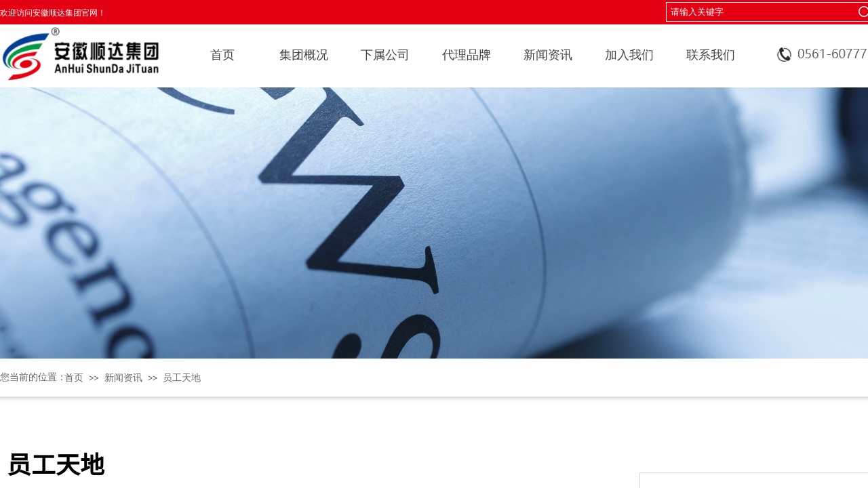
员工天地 (182, 378)
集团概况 (304, 55)
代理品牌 (467, 55)
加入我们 (629, 55)
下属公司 (385, 55)
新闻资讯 (548, 55)
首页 (222, 55)
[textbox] (757, 12)
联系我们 (711, 55)
